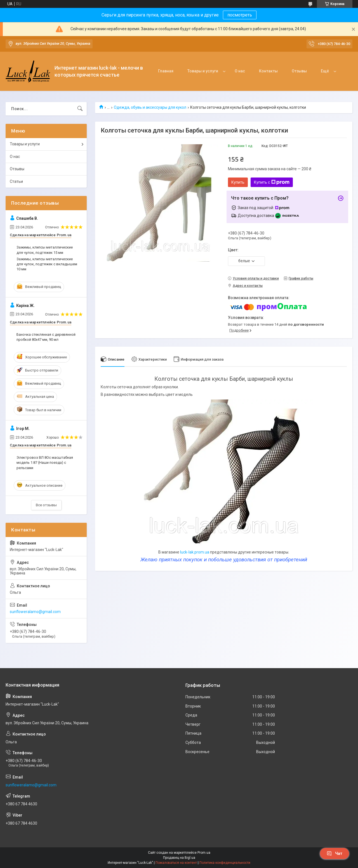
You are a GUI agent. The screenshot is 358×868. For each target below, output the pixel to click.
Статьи (16, 181)
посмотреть (240, 15)
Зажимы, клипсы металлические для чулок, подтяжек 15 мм (45, 250)
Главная (166, 71)
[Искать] (80, 109)
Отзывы (299, 71)
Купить (238, 182)
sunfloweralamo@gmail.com (35, 612)
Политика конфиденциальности (225, 863)
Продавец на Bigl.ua (179, 858)
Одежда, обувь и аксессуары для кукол (150, 107)
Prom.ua (204, 853)
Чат (335, 853)
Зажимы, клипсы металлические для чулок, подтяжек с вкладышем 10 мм (47, 264)
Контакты (268, 71)
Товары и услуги (203, 71)
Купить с (272, 182)
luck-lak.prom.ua (195, 552)
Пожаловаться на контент (176, 863)
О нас (240, 71)
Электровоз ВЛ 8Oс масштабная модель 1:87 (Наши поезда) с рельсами (45, 463)
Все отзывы (46, 505)
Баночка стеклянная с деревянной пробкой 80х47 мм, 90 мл (46, 337)
